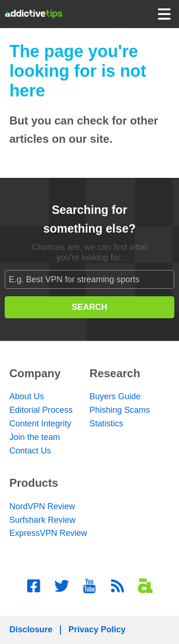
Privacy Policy (97, 629)
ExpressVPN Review (48, 533)
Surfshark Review (42, 520)
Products (34, 483)
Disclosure (31, 629)
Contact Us (30, 451)
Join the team (35, 437)
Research (115, 373)
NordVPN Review (42, 506)
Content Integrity (40, 424)
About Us (27, 396)
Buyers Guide (115, 396)
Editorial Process (41, 410)
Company (35, 373)
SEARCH (89, 307)
